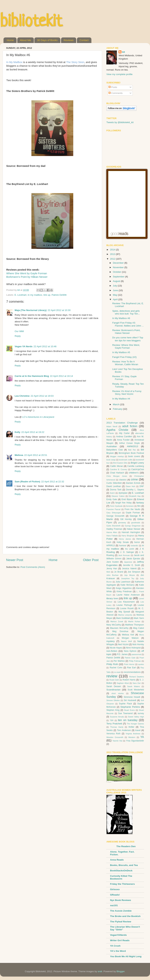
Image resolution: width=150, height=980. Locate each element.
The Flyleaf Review (121, 922)
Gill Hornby (126, 519)
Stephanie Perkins (130, 707)
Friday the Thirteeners (122, 884)
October (117, 272)
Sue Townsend (125, 713)
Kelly (17, 432)
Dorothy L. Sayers (135, 490)
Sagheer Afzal (123, 683)
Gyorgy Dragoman (133, 526)
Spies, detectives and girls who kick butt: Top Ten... (126, 312)
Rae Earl (132, 668)
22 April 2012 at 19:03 (42, 396)
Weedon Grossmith (115, 737)
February (118, 409)
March (116, 404)
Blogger (121, 971)
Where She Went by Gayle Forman (27, 273)
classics (123, 480)
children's (134, 473)
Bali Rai (132, 450)
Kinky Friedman (124, 592)
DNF (142, 486)
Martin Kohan (134, 621)
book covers (134, 456)
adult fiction (130, 426)
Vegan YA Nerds (24, 346)
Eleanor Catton (118, 496)
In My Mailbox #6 (121, 318)
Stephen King (113, 710)
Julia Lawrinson (123, 582)
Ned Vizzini (123, 644)
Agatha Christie (117, 430)
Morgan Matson (130, 638)
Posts (113, 87)
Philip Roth (112, 664)
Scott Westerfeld (136, 690)
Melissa (19, 455)
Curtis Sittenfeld (114, 483)
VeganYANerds (118, 935)
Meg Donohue (120, 631)
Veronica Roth (113, 734)
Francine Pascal (113, 509)
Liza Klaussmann (126, 602)
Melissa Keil (128, 635)
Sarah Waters (134, 686)
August (117, 281)
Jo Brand (119, 572)
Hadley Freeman (114, 529)
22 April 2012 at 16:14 (61, 376)
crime (134, 479)
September (119, 277)
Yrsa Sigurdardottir (135, 741)
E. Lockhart (20, 295)
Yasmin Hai (117, 741)
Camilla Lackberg (136, 466)
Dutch (112, 493)
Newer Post (15, 560)
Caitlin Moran (117, 466)
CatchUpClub (138, 469)
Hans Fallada (112, 536)
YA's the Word (118, 951)
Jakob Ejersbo (133, 559)
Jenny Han (112, 569)
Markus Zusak (117, 621)
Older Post (91, 560)
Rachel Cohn (116, 668)
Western (132, 737)
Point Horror (129, 664)
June (116, 290)
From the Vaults (132, 509)
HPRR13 (111, 546)
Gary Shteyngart (114, 513)
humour (123, 546)
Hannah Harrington (131, 532)
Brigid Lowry (137, 463)
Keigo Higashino (124, 588)
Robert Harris (129, 680)
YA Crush (115, 946)
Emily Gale (112, 499)
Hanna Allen (112, 532)
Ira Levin (130, 549)
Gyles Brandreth (113, 526)
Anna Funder (123, 440)
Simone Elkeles (113, 700)
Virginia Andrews (133, 734)
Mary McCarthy (114, 625)
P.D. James (122, 654)
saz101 (114, 905)
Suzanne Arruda (117, 717)
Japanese (128, 562)
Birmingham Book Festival (131, 453)
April (116, 299)
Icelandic (134, 546)
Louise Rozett (127, 608)
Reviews (69, 40)
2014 (113, 250)
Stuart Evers (129, 710)
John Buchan (112, 575)
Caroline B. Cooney (119, 469)
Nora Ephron (130, 651)
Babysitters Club (115, 450)
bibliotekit (31, 22)
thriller (131, 727)
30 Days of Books (47, 40)
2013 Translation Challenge (122, 423)
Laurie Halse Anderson (128, 595)
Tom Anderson (124, 730)
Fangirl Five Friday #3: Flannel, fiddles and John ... (128, 324)
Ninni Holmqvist (133, 648)
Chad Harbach (117, 473)
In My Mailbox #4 (121, 399)
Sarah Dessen (114, 686)
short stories (118, 693)
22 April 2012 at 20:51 (36, 455)
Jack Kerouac (124, 555)
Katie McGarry (127, 585)
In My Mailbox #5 (121, 352)
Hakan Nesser (134, 529)
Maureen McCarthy (119, 628)
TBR (112, 720)
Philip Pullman (135, 661)
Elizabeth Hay (135, 496)
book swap (111, 460)
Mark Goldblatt (123, 618)
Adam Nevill (112, 426)
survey (141, 713)
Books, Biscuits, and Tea (124, 865)
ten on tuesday (128, 720)
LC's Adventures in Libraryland (38, 417)
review (112, 676)
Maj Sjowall (124, 612)
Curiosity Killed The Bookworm (121, 877)
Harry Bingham (128, 536)
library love (112, 598)
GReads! (115, 895)
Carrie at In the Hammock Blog (32, 376)
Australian (112, 446)
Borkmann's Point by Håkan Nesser (27, 277)
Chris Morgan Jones (117, 476)
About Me (25, 40)
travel (138, 730)
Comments (116, 93)
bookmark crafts (126, 460)
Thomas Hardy (117, 727)
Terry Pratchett (114, 724)
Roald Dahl (114, 680)
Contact (84, 40)
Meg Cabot (138, 628)
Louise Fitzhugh (124, 605)
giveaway (122, 523)
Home (10, 40)
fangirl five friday (124, 503)
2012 (113, 259)
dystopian (123, 493)
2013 (113, 254)
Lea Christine (22, 396)
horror (137, 542)
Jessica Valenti (129, 569)
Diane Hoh (130, 486)
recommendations (132, 672)
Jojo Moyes (130, 575)
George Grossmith (115, 516)
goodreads (136, 523)
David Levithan (114, 486)
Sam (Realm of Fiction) (27, 482)
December (119, 263)
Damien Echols (133, 483)
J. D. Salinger (127, 552)
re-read (117, 672)
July (115, 286)
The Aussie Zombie (121, 911)
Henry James (125, 539)
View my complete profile (119, 74)
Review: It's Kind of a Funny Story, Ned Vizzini (127, 393)
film (139, 506)
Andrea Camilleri (124, 437)
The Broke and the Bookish (125, 916)
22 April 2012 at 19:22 (33, 432)
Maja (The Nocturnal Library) (31, 310)
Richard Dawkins (137, 677)
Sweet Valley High (136, 717)
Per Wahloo (119, 661)
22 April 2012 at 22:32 (53, 482)
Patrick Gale (130, 658)
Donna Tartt (116, 490)
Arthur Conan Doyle (129, 443)
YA (142, 737)
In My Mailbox (14, 62)
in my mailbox (35, 295)
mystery (110, 641)
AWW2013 (133, 446)
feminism (130, 506)
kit (123, 52)
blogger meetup (117, 456)
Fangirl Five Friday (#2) (125, 357)
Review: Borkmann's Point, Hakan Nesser (126, 332)
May (115, 295)
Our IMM (19, 331)
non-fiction (112, 651)
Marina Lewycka (125, 615)
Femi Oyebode (116, 506)
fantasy (140, 503)
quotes (141, 664)
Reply (18, 336)
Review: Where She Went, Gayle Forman (126, 346)
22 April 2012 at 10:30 (59, 310)
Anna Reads (117, 860)
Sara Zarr (137, 683)
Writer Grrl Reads (120, 940)
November (119, 267)
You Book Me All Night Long (126, 956)
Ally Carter (124, 433)
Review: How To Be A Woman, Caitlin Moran (125, 363)
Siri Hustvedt (130, 700)
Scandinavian (113, 690)
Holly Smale (123, 542)
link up (47, 295)
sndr (100, 971)
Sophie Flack (125, 704)
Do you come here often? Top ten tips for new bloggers (128, 339)
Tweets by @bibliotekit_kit (120, 122)
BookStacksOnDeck (121, 871)
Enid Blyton (127, 499)
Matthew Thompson (134, 625)
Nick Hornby (138, 644)
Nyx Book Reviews (121, 900)
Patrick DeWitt (59, 295)
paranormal (136, 654)
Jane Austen (113, 562)
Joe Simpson (134, 572)
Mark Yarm (139, 618)
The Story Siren (75, 62)
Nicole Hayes (116, 648)
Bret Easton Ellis (120, 463)
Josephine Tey (128, 578)
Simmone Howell (132, 697)
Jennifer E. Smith (131, 565)
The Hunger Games (135, 724)
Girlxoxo (115, 889)
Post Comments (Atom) (33, 567)
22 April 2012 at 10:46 (45, 346)
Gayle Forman (133, 513)
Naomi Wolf (126, 641)
